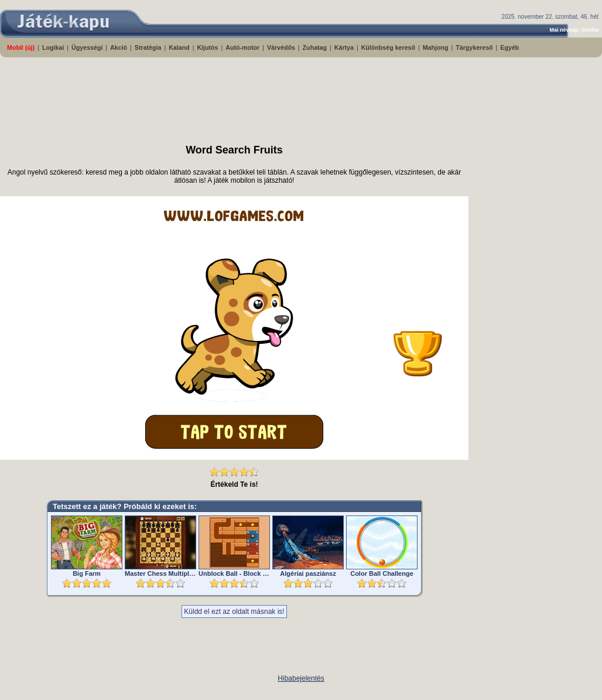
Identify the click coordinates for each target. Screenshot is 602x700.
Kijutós (207, 47)
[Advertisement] (284, 95)
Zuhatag (315, 47)
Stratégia (148, 47)
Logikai (53, 47)
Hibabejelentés (301, 678)
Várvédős (281, 47)
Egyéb (509, 47)
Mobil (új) (21, 47)
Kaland (179, 47)
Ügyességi (87, 47)
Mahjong (436, 47)
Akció (119, 47)
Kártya (344, 47)
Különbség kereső (388, 47)
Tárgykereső (474, 47)
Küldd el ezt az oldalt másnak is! (234, 612)
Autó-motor (242, 47)
